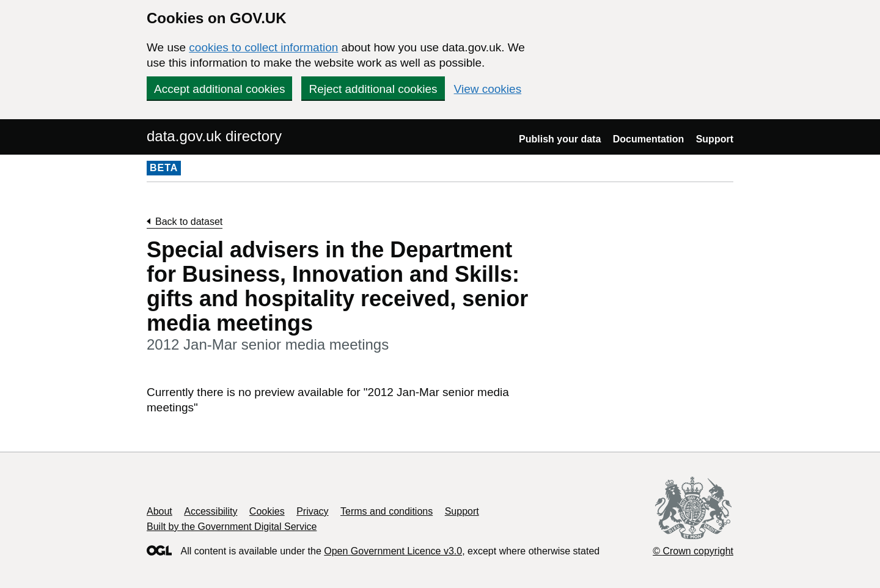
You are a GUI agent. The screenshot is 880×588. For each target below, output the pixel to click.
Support (715, 139)
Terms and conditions (387, 511)
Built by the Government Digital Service (232, 527)
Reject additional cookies (373, 89)
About (159, 511)
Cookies (267, 511)
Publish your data (560, 139)
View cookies (488, 89)
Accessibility (211, 511)
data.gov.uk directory (214, 136)
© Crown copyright (693, 551)
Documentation (648, 139)
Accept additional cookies (219, 89)
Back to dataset (189, 222)
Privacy (312, 511)
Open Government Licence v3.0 (393, 551)
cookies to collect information (263, 47)
